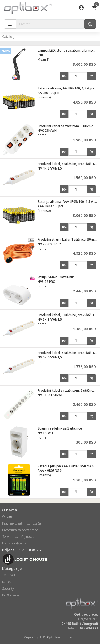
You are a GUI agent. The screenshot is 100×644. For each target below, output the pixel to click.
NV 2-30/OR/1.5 (49, 244)
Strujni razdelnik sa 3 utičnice (60, 428)
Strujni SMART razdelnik (56, 277)
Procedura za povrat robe (20, 530)
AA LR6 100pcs (49, 93)
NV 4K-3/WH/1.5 (50, 168)
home (42, 135)
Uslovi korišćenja (14, 543)
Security (8, 589)
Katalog (8, 36)
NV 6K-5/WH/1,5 (50, 357)
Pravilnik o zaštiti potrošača (21, 523)
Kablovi (7, 582)
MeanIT (43, 59)
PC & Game (11, 595)
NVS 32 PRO (47, 282)
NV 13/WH (45, 433)
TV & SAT (9, 575)
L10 (40, 55)
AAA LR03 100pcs (51, 206)
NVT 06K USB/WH (51, 395)
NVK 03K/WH (47, 131)
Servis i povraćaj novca (18, 537)
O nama (8, 517)
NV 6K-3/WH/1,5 (50, 319)
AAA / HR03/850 (50, 471)
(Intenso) (44, 97)
